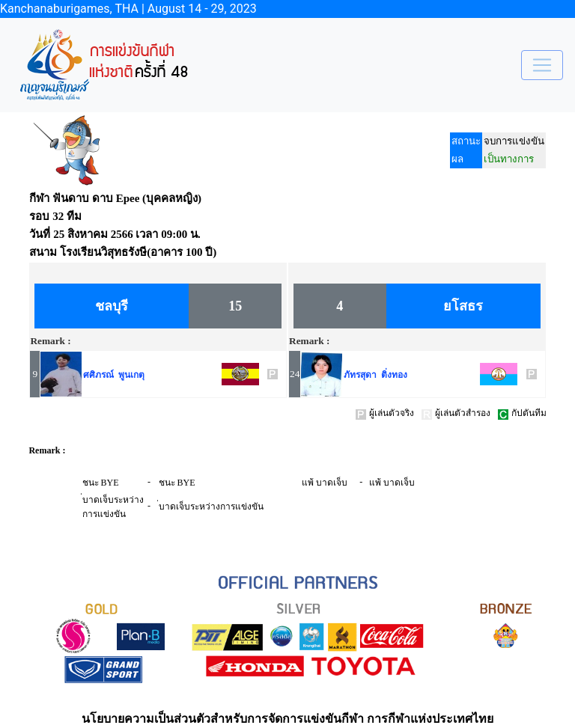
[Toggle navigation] (542, 65)
